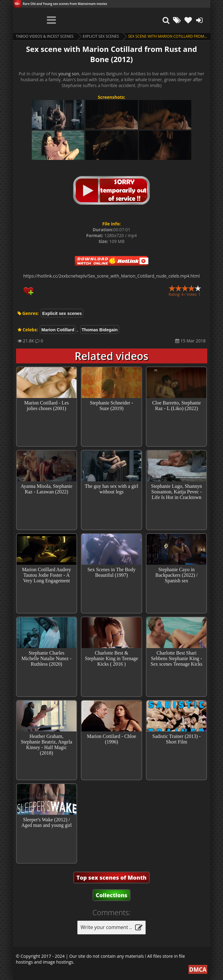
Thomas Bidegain (100, 330)
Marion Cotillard (58, 330)
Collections (111, 895)
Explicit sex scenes (101, 36)
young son (69, 74)
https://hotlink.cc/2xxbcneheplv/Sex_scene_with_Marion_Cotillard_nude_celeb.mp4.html (112, 276)
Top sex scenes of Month (111, 877)
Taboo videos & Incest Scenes (45, 36)
